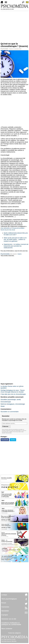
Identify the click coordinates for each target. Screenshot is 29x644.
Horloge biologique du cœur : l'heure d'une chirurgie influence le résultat (13, 391)
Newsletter (5, 611)
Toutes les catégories (14, 633)
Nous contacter (7, 629)
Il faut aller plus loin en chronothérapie (13, 394)
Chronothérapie (6, 402)
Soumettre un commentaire (10, 412)
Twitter (13, 440)
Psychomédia (4, 49)
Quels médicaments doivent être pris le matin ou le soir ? (16, 234)
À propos (5, 615)
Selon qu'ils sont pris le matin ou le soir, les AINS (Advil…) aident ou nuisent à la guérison (15, 239)
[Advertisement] (14, 26)
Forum (4, 603)
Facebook (5, 440)
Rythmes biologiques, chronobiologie (13, 404)
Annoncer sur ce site (9, 619)
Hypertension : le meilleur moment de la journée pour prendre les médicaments (16, 246)
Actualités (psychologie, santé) (11, 400)
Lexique (4, 595)
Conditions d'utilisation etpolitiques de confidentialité (11, 624)
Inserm (20, 254)
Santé (3, 406)
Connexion (5, 607)
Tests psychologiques (9, 599)
